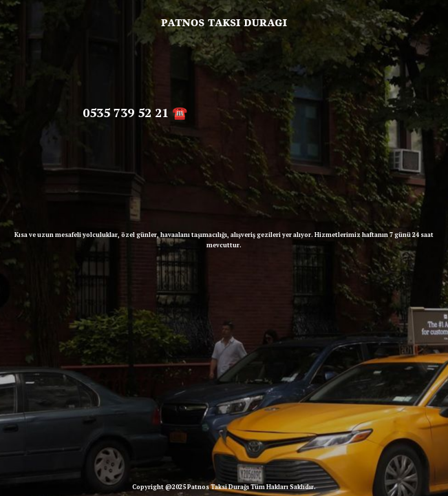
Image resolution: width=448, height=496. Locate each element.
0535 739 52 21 (126, 112)
